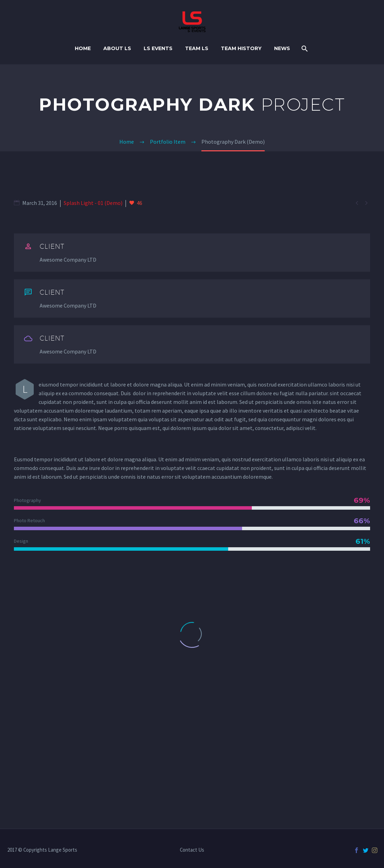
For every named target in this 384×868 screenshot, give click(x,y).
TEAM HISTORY (241, 48)
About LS (117, 48)
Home (83, 48)
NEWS (282, 48)
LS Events (158, 48)
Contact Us (192, 850)
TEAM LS (197, 48)
